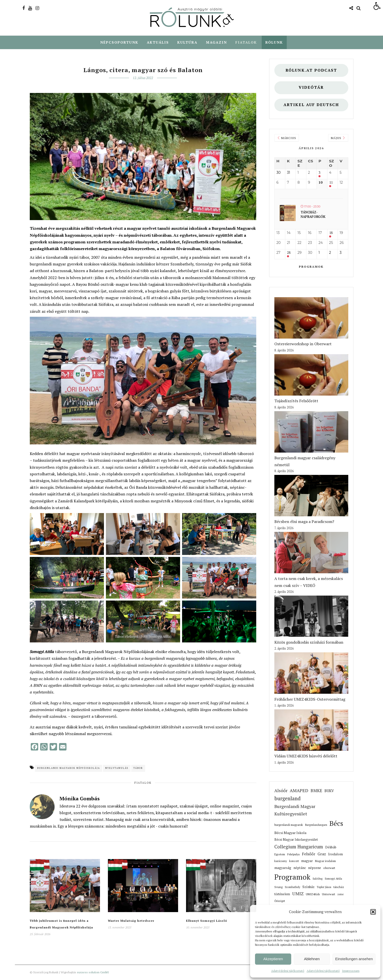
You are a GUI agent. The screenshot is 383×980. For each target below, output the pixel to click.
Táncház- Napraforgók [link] (313, 215)
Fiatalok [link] (246, 42)
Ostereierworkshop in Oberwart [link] (303, 344)
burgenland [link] (287, 799)
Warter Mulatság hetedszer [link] (131, 921)
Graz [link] (322, 854)
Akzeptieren (273, 959)
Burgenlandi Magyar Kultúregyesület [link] (295, 810)
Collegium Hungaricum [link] (299, 847)
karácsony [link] (281, 861)
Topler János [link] (324, 887)
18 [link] (331, 233)
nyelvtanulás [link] (117, 768)
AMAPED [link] (299, 791)
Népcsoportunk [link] (119, 42)
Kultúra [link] (187, 42)
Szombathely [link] (292, 887)
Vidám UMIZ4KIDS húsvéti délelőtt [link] (306, 756)
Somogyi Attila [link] (333, 879)
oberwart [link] (329, 868)
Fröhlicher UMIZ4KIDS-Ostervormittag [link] (310, 699)
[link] (377, 6)
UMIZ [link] (298, 894)
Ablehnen (312, 959)
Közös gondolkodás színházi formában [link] (309, 642)
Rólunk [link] (274, 42)
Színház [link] (308, 887)
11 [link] (331, 183)
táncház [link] (339, 887)
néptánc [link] (300, 868)
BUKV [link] (329, 791)
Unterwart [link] (329, 894)
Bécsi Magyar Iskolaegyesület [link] (296, 840)
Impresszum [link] (351, 971)
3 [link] (319, 173)
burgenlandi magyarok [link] (289, 825)
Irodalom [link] (335, 854)
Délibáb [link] (331, 848)
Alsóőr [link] (281, 791)
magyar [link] (307, 861)
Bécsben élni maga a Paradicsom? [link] (304, 522)
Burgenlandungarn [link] (316, 825)
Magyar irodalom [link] (325, 861)
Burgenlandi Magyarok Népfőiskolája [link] (69, 768)
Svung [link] (278, 887)
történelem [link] (282, 894)
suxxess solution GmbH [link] (93, 972)
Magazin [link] (216, 42)
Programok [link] (311, 267)
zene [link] (340, 894)
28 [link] (289, 253)
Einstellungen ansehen (354, 959)
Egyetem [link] (280, 854)
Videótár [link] (311, 88)
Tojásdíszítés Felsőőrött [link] (296, 401)
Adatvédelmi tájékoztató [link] (288, 971)
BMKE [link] (316, 791)
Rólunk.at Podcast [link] (311, 71)
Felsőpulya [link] (293, 855)
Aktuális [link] (158, 42)
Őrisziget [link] (280, 901)
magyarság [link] (283, 868)
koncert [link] (294, 861)
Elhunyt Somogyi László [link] (207, 921)
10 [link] (320, 183)
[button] (373, 912)
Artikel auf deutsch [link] (311, 105)
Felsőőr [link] (309, 854)
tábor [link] (138, 768)
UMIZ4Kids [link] (313, 894)
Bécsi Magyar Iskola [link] (290, 833)
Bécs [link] (336, 823)
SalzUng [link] (318, 879)
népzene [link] (315, 868)
